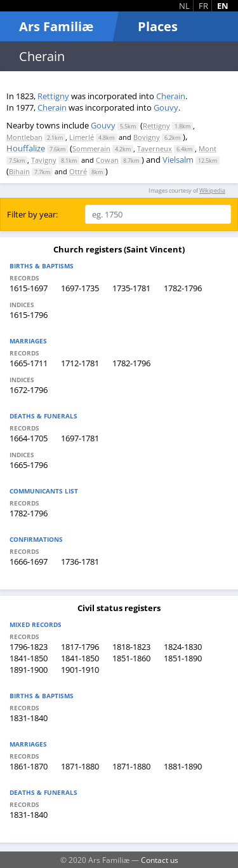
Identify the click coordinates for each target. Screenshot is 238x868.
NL (184, 6)
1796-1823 (29, 647)
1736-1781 (80, 561)
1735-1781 (131, 288)
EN (223, 6)
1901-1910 (80, 670)
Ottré (78, 171)
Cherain (171, 96)
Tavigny (44, 160)
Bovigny (147, 137)
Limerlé (82, 137)
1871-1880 (80, 766)
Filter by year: (32, 214)
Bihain (19, 171)
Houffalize (26, 148)
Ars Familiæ (56, 26)
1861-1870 (29, 766)
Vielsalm (178, 160)
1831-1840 (29, 718)
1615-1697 (29, 288)
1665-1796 (29, 465)
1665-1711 (29, 363)
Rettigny (53, 96)
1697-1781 (80, 438)
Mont (208, 148)
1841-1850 (29, 658)
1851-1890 (183, 658)
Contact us (160, 860)
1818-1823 (131, 647)
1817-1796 (80, 647)
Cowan (107, 160)
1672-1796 (29, 390)
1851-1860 (131, 658)
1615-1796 (29, 315)
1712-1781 (80, 363)
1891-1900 (29, 670)
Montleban (24, 137)
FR (203, 6)
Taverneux (155, 148)
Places (158, 26)
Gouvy (166, 107)
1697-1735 (80, 288)
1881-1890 (183, 766)
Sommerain (91, 148)
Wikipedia (212, 190)
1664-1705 (29, 438)
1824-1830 (183, 647)
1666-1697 (29, 561)
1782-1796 (183, 288)
